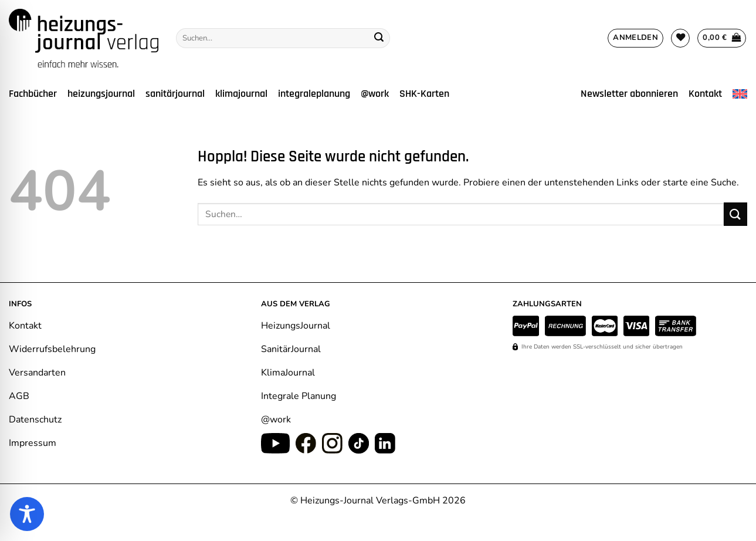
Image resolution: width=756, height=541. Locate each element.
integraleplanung (314, 94)
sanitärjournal (175, 94)
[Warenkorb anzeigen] (722, 38)
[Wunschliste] (680, 38)
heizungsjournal (101, 94)
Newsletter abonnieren (629, 94)
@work (375, 94)
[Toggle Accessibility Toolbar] (27, 514)
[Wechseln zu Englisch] (740, 94)
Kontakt (705, 94)
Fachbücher (33, 94)
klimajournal (241, 94)
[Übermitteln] (379, 38)
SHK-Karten (424, 94)
